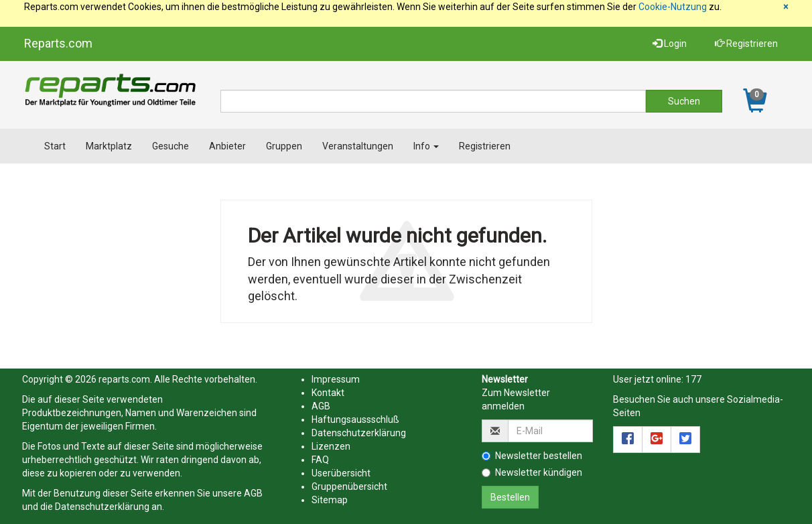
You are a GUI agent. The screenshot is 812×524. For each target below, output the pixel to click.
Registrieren (746, 44)
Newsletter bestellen (532, 456)
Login (670, 44)
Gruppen (284, 146)
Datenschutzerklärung (102, 507)
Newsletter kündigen (532, 472)
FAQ (320, 460)
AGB (253, 493)
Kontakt (328, 393)
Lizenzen (331, 446)
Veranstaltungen (358, 146)
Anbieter (227, 146)
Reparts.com (58, 43)
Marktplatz (109, 146)
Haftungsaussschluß (355, 419)
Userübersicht (341, 473)
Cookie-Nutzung (673, 7)
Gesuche (171, 146)
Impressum (336, 379)
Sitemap (330, 500)
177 (693, 379)
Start (55, 146)
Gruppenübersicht (349, 486)
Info (426, 146)
